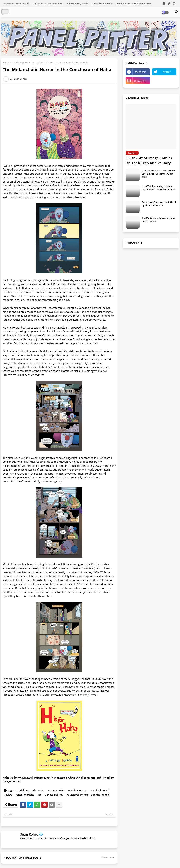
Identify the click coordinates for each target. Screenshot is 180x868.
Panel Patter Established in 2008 (134, 4)
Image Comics (56, 790)
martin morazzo (78, 790)
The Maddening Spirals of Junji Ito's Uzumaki (158, 219)
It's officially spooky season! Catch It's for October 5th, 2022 (158, 188)
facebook (140, 72)
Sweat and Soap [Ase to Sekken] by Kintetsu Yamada (159, 204)
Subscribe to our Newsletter (48, 4)
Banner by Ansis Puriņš (16, 4)
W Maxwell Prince (77, 795)
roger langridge (25, 795)
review (8, 795)
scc (39, 795)
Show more (108, 857)
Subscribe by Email (78, 4)
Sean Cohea (29, 834)
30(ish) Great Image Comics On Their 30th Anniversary (149, 161)
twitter (167, 72)
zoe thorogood (20, 63)
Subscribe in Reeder (102, 4)
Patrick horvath (100, 790)
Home (6, 63)
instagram (140, 81)
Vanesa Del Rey (54, 795)
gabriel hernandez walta (30, 790)
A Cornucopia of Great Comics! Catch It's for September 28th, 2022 (158, 174)
